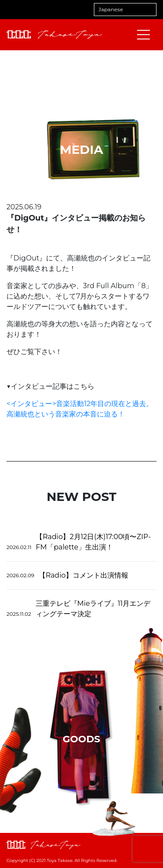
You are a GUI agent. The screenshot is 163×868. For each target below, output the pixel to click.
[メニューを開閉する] (143, 35)
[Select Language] (125, 10)
